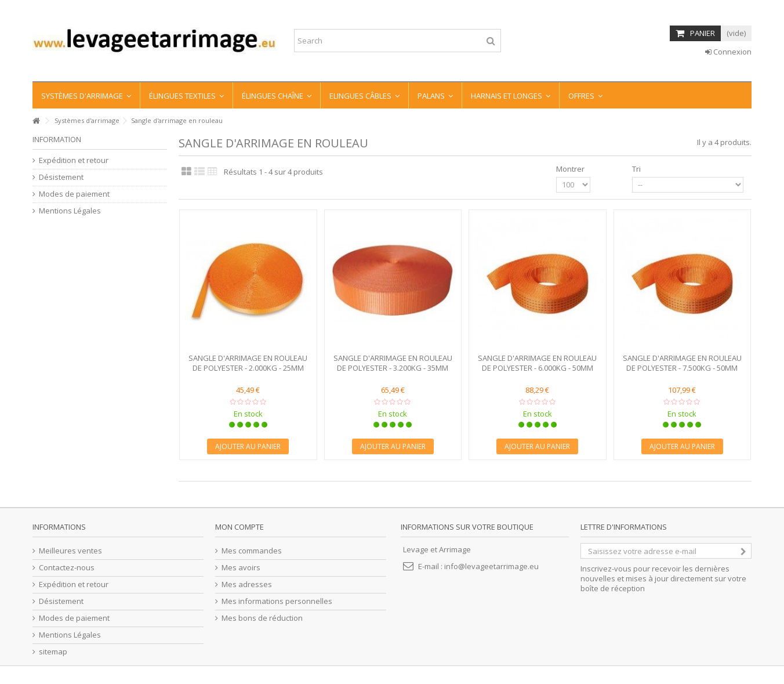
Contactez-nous (67, 568)
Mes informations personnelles (277, 601)
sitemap (53, 652)
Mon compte (239, 527)
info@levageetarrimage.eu (491, 566)
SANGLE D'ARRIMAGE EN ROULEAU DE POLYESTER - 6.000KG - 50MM (537, 363)
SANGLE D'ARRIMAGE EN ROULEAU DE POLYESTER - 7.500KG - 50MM (682, 363)
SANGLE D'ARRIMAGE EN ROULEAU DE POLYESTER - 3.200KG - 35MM (393, 363)
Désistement (61, 177)
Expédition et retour (74, 160)
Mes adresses (247, 585)
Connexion (728, 52)
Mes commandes (252, 551)
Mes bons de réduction (262, 618)
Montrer (570, 169)
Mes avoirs (241, 568)
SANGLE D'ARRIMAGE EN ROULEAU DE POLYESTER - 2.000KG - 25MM (248, 363)
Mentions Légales (70, 211)
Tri (636, 169)
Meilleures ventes (70, 551)
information (57, 139)
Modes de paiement (74, 194)
